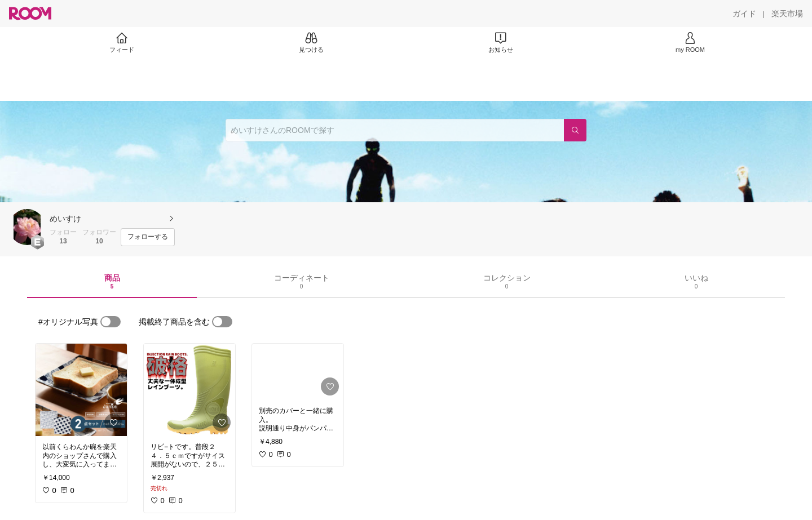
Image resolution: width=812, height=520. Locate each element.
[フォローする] (148, 237)
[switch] (111, 322)
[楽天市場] (787, 14)
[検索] (575, 130)
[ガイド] (744, 14)
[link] (81, 390)
